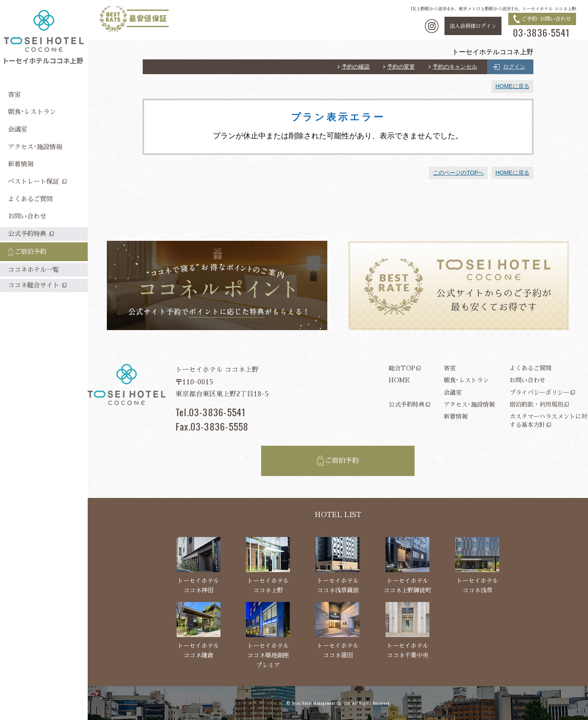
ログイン (514, 67)
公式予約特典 (407, 404)
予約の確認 (356, 67)
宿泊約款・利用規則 (536, 404)
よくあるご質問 (530, 368)
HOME (399, 380)
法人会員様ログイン (473, 26)
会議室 (453, 392)
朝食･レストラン (466, 380)
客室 (450, 368)
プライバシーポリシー (539, 392)
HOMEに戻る (512, 86)
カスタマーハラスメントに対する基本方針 (548, 421)
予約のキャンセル (455, 67)
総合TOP (402, 368)
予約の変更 (401, 67)
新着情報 (456, 416)
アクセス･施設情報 (469, 404)
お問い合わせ (527, 380)
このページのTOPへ (458, 173)
